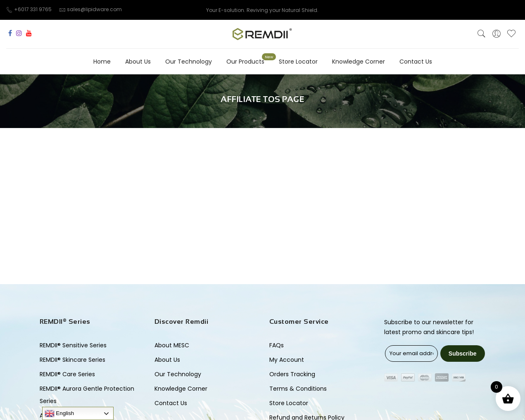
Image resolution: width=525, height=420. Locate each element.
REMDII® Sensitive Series (73, 345)
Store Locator (298, 62)
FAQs (277, 345)
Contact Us (416, 62)
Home (102, 62)
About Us (138, 62)
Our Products (245, 62)
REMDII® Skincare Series (72, 360)
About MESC (172, 345)
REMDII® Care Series (67, 374)
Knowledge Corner (359, 62)
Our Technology (189, 62)
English (59, 413)
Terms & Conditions (298, 389)
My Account (287, 360)
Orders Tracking (292, 374)
